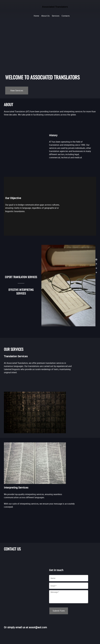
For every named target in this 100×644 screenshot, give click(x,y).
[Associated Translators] (52, 9)
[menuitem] (36, 16)
